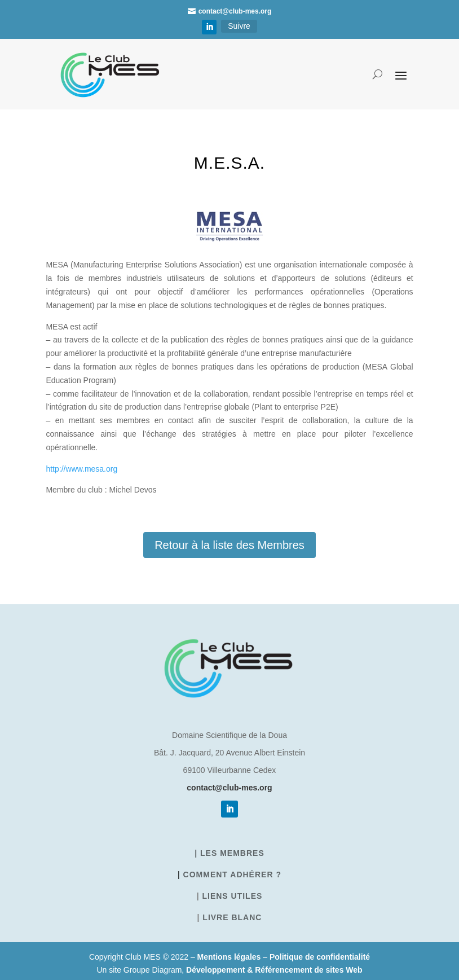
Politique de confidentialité (320, 957)
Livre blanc (232, 917)
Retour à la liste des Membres (229, 545)
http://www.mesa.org (81, 469)
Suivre (239, 26)
